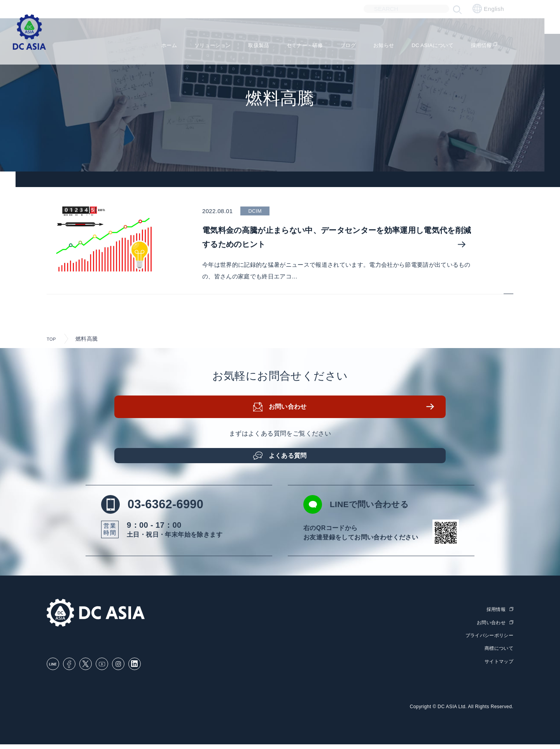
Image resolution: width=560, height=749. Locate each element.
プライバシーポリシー (487, 641)
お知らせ (380, 43)
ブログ (340, 43)
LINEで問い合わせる (372, 511)
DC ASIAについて (436, 43)
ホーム (136, 43)
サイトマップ (498, 666)
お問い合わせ (290, 412)
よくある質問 (290, 458)
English (488, 9)
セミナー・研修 (290, 43)
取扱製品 (238, 43)
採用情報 (491, 43)
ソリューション (185, 43)
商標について (498, 654)
